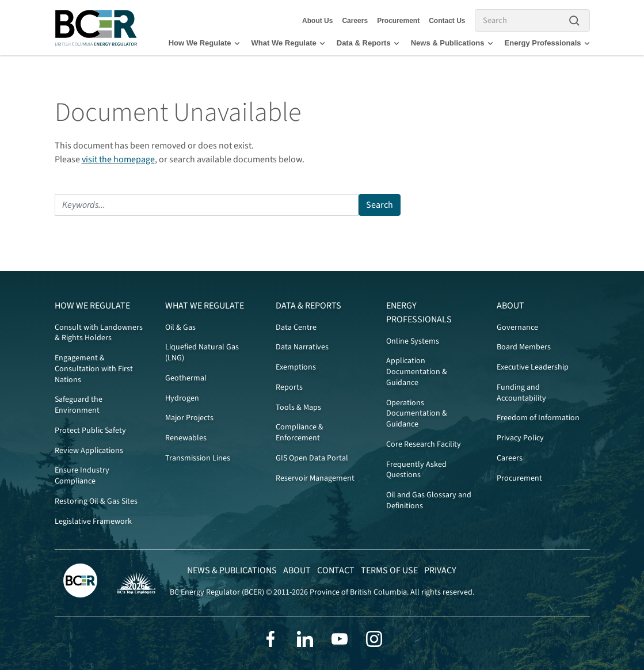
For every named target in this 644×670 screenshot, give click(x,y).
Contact (336, 570)
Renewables (186, 438)
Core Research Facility (424, 444)
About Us (317, 21)
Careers (355, 21)
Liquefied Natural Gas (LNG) (202, 353)
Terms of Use (389, 570)
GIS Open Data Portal (312, 458)
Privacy (440, 570)
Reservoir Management (315, 478)
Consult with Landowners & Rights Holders (99, 333)
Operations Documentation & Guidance (417, 414)
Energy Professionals (547, 43)
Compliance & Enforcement (300, 433)
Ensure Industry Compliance (82, 476)
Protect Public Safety (90, 431)
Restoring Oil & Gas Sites (96, 501)
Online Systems (413, 341)
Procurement (398, 21)
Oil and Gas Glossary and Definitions (429, 500)
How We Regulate (204, 43)
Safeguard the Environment (79, 405)
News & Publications (452, 43)
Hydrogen (182, 398)
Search (380, 205)
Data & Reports (368, 43)
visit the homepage (118, 159)
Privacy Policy (520, 438)
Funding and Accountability (521, 393)
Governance (517, 328)
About (510, 306)
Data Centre (296, 328)
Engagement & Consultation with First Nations (94, 369)
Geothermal (186, 378)
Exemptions (296, 367)
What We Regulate (288, 43)
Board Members (524, 347)
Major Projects (189, 418)
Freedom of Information (538, 418)
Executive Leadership (533, 367)
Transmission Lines (198, 458)
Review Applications (89, 451)
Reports (289, 387)
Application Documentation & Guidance (417, 372)
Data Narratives (302, 347)
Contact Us (447, 21)
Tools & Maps (298, 408)
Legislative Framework (93, 521)
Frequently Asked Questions (416, 470)
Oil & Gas (180, 328)
